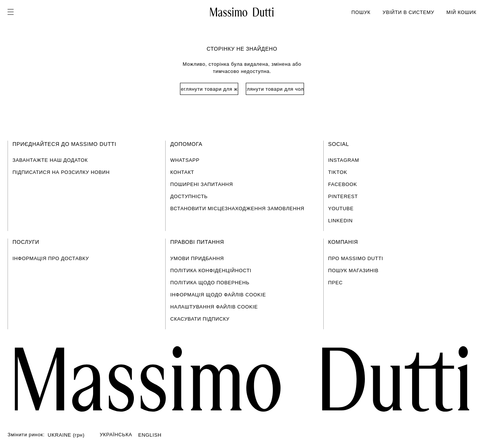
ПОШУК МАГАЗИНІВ (353, 271)
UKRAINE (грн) (66, 435)
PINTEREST (343, 196)
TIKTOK (338, 172)
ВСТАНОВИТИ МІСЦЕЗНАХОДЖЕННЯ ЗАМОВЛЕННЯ (237, 208)
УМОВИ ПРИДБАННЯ (197, 258)
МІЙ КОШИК (461, 12)
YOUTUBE (341, 208)
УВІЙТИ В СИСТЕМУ (409, 12)
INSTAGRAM (344, 160)
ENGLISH (150, 435)
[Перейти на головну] (242, 12)
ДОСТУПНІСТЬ (189, 196)
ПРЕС (336, 283)
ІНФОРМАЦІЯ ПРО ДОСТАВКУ (51, 258)
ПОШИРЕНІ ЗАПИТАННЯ (202, 184)
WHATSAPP (185, 160)
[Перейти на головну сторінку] (242, 379)
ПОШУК (361, 12)
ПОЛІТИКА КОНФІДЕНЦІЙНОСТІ (211, 271)
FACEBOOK (343, 184)
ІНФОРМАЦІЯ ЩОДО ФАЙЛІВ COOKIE (218, 295)
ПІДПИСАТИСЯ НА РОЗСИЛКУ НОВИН (61, 172)
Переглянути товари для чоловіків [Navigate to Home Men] (275, 89)
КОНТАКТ (182, 172)
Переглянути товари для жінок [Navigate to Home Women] (209, 89)
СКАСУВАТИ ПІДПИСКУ (200, 319)
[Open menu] (13, 12)
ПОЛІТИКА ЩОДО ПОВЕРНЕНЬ (210, 283)
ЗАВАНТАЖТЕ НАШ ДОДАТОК (50, 160)
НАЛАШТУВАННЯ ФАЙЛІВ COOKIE (214, 307)
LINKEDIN (341, 221)
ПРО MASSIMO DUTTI (356, 258)
